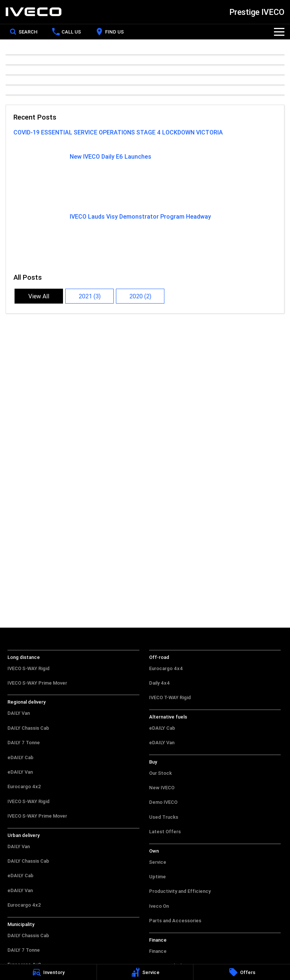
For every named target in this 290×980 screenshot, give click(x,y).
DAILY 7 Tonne (24, 743)
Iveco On (159, 906)
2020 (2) (140, 296)
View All (39, 296)
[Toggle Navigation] (279, 32)
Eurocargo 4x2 (24, 786)
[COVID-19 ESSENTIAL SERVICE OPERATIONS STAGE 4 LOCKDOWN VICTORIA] (145, 137)
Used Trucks (164, 817)
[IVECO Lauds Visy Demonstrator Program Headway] (145, 239)
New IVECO (162, 788)
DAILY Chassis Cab (28, 728)
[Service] (145, 972)
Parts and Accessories (175, 921)
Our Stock (160, 773)
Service (158, 862)
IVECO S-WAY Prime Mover (37, 683)
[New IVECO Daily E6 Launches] (145, 179)
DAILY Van (19, 713)
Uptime (157, 877)
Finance (158, 951)
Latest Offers (165, 832)
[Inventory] (48, 972)
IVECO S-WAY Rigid (29, 668)
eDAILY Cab (21, 757)
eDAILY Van (20, 772)
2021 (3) (90, 296)
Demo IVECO (163, 802)
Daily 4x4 (160, 683)
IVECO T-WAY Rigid (170, 697)
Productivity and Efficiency (180, 891)
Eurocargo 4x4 (166, 668)
